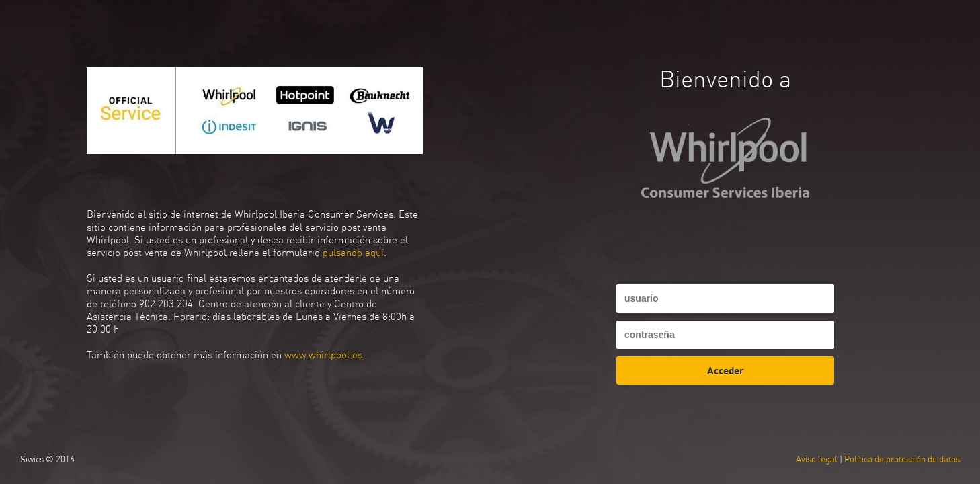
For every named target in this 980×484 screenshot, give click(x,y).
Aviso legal (817, 459)
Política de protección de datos (902, 459)
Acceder (726, 370)
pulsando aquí (353, 252)
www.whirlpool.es (323, 355)
